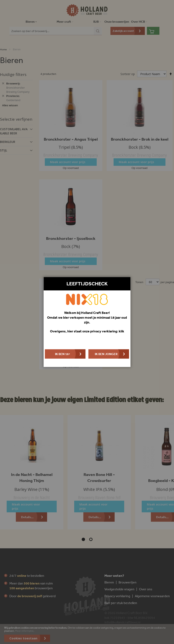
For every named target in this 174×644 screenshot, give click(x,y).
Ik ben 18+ (63, 354)
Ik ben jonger (106, 354)
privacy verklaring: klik (107, 331)
